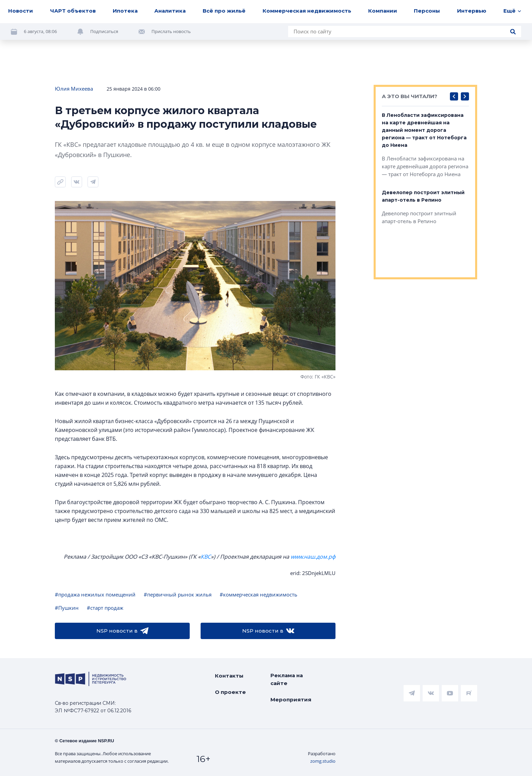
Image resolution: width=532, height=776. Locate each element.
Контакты (229, 676)
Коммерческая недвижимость (307, 11)
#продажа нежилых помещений (95, 594)
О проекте (230, 692)
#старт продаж (105, 608)
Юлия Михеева (74, 89)
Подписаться (104, 31)
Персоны (427, 11)
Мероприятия (291, 700)
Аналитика (170, 11)
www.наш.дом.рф (313, 557)
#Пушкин (67, 608)
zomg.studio (323, 761)
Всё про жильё (224, 11)
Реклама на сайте (287, 679)
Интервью (472, 11)
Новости (21, 11)
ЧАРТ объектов (73, 11)
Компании (383, 11)
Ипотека (125, 11)
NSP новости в (122, 631)
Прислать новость (171, 31)
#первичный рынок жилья (178, 594)
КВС (206, 557)
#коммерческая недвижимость (259, 594)
